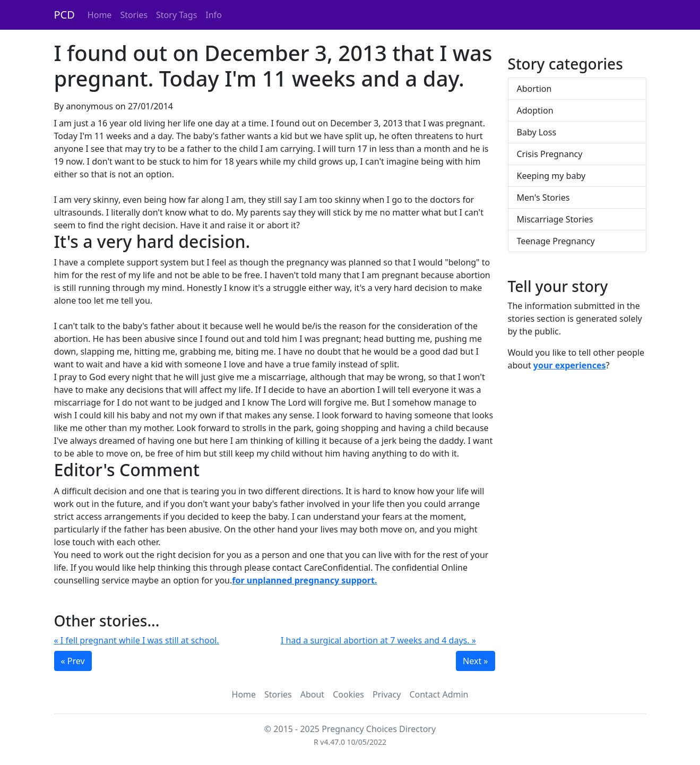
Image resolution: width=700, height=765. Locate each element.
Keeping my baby (551, 176)
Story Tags (176, 15)
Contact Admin (439, 694)
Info (214, 15)
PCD (64, 15)
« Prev (73, 661)
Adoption (535, 110)
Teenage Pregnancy (556, 241)
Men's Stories (543, 197)
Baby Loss (537, 132)
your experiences (570, 365)
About (312, 694)
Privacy (387, 694)
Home (100, 15)
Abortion (534, 89)
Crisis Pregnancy (550, 154)
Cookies (348, 694)
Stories (134, 15)
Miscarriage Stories (555, 219)
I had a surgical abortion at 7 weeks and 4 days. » (378, 640)
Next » (475, 661)
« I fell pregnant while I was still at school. (137, 640)
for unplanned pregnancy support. (304, 580)
